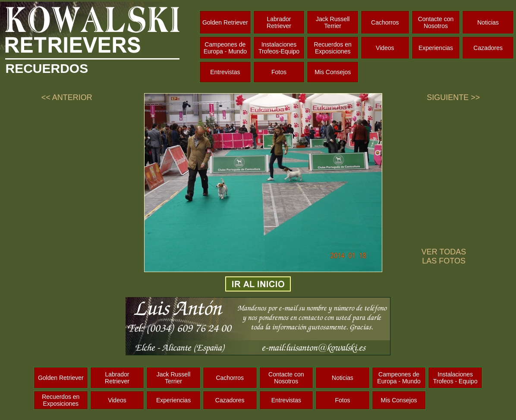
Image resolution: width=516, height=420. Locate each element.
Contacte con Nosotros (436, 22)
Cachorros (385, 22)
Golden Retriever (225, 22)
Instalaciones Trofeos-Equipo (279, 48)
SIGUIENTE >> (453, 97)
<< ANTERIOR (67, 97)
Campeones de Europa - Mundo (225, 48)
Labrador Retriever (279, 22)
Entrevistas (225, 72)
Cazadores (488, 48)
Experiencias (436, 48)
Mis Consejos (333, 72)
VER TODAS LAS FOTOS (444, 256)
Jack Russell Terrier (333, 22)
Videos (385, 48)
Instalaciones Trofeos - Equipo (455, 378)
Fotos (279, 72)
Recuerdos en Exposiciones (333, 48)
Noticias (488, 22)
